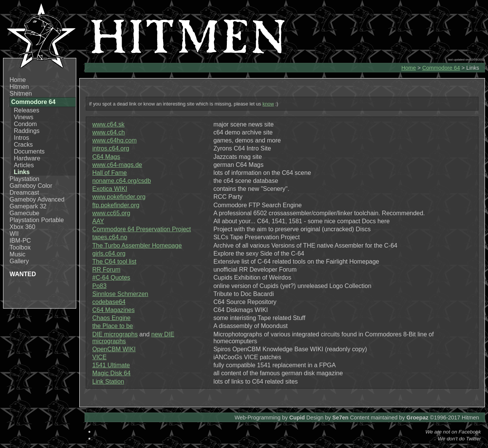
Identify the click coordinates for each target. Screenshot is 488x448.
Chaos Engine (112, 318)
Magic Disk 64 (111, 373)
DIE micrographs (115, 334)
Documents (29, 151)
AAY (98, 221)
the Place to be (113, 326)
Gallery (19, 261)
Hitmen (19, 87)
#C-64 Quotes (111, 278)
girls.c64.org (109, 254)
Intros (21, 138)
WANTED (23, 274)
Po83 (99, 286)
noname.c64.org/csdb (122, 181)
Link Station (108, 382)
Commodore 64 (441, 68)
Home (18, 80)
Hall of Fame (110, 173)
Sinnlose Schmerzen (120, 294)
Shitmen (21, 94)
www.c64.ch (108, 132)
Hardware (27, 158)
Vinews (23, 117)
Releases (26, 110)
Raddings (27, 131)
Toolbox (20, 247)
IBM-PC (20, 241)
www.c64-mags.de (117, 165)
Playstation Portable (37, 220)
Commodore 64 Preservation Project (142, 229)
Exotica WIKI (110, 189)
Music (18, 254)
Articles (24, 165)
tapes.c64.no (110, 237)
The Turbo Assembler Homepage (137, 246)
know (268, 104)
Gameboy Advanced (37, 199)
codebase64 (109, 302)
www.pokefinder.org (119, 197)
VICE (99, 357)
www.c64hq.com (115, 140)
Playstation (24, 179)
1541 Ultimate (111, 365)
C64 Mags (106, 157)
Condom (25, 124)
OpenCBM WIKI (114, 349)
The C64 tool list (114, 262)
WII (14, 234)
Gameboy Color (31, 186)
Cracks (23, 145)
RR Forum (106, 270)
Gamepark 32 (28, 206)
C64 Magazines (113, 310)
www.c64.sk (108, 124)
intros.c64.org (111, 148)
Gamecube (24, 213)
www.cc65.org (111, 213)
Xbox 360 (22, 227)
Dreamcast (24, 193)
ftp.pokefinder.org (116, 205)
